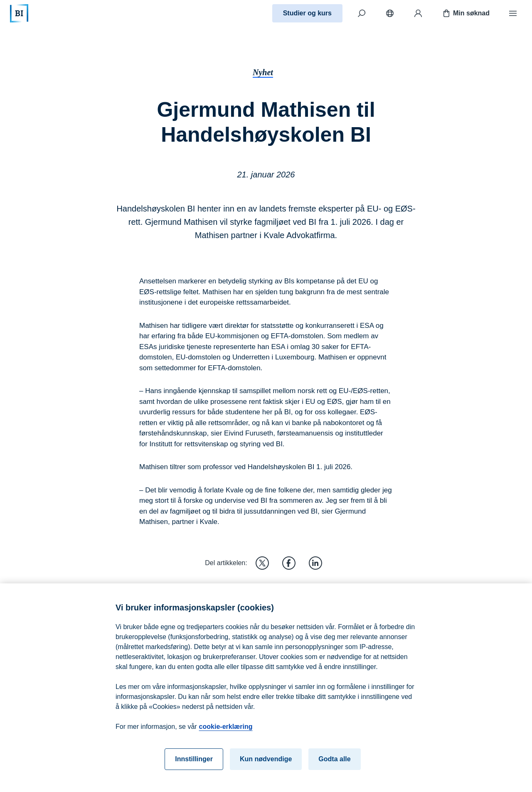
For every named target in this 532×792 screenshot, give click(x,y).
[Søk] (362, 13)
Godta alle (334, 765)
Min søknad (465, 13)
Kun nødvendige (266, 765)
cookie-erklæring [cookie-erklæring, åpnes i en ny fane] (226, 732)
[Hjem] (19, 13)
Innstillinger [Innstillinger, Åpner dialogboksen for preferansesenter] (194, 765)
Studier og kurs (307, 13)
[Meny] (513, 13)
